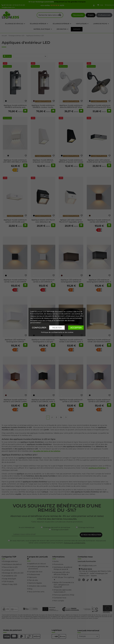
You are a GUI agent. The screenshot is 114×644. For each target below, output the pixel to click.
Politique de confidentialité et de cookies (57, 332)
